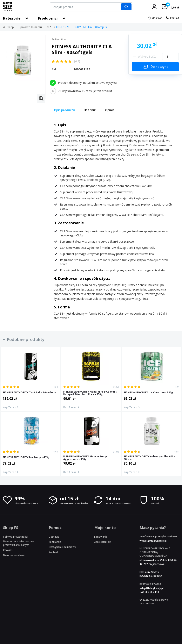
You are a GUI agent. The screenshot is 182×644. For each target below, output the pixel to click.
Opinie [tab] (110, 110)
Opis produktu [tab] (64, 110)
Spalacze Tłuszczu (30, 27)
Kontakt (53, 552)
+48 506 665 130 (149, 592)
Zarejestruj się (103, 542)
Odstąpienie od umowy (62, 547)
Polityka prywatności (15, 537)
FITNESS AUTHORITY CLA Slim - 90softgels (82, 27)
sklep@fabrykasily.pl (151, 588)
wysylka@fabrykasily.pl (153, 541)
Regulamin (55, 542)
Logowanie (101, 537)
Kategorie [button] (12, 18)
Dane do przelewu (14, 555)
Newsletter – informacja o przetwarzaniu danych (19, 543)
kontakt (175, 18)
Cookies (8, 550)
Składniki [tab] (90, 110)
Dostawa (54, 537)
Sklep (10, 27)
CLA (49, 27)
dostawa (157, 18)
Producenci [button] (48, 18)
